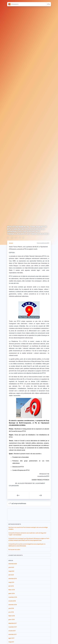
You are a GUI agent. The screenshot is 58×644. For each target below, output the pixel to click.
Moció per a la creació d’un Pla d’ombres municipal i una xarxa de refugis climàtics (28, 528)
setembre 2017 (12, 634)
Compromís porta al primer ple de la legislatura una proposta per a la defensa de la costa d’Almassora (27, 545)
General (11, 243)
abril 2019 (11, 586)
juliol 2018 (11, 608)
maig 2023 (11, 571)
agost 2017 (11, 638)
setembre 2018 (13, 605)
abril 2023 (11, 575)
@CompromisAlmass (17, 503)
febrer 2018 (12, 616)
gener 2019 (11, 593)
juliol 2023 (11, 567)
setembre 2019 (13, 579)
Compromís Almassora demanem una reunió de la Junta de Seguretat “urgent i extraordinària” (27, 534)
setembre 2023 (13, 564)
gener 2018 (11, 619)
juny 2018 (11, 612)
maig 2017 (11, 642)
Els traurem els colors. (14, 550)
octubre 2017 (12, 631)
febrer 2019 (12, 590)
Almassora (15, 4)
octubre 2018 (12, 601)
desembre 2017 (13, 623)
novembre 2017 (13, 627)
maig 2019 (11, 582)
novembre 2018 (13, 597)
